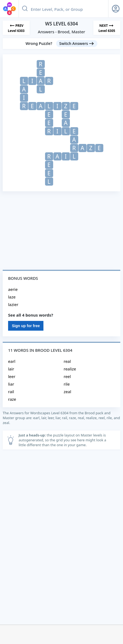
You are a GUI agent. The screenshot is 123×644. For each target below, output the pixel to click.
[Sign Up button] (116, 9)
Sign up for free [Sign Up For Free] (26, 326)
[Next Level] (107, 28)
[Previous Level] (16, 28)
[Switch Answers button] (77, 44)
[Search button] (25, 9)
